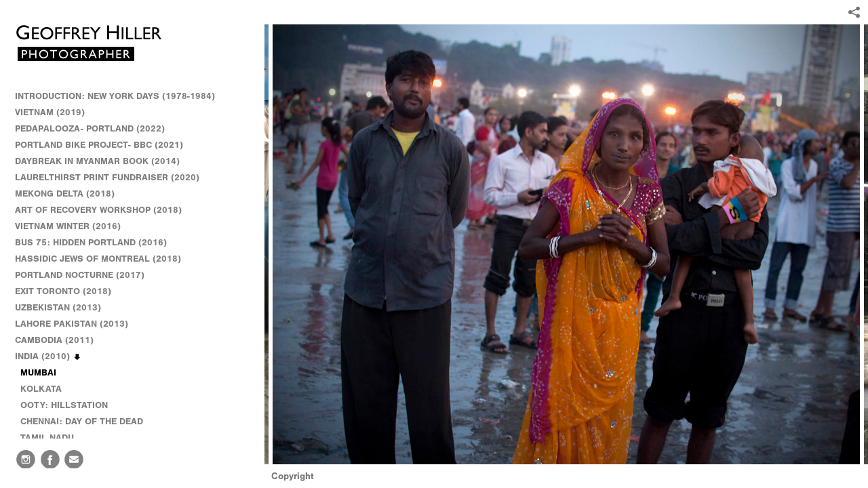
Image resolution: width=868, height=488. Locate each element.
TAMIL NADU (47, 438)
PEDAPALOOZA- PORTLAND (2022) (90, 128)
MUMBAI (38, 372)
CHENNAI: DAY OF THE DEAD (82, 421)
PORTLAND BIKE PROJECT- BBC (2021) (99, 145)
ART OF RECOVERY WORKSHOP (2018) (98, 210)
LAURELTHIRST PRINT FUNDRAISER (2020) (107, 177)
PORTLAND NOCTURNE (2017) (80, 275)
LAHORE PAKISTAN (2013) (78, 324)
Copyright (293, 476)
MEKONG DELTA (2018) (65, 194)
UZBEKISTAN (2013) (58, 307)
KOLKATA (41, 389)
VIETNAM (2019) (50, 112)
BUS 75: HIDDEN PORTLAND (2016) (91, 242)
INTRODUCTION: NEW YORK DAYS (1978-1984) (115, 96)
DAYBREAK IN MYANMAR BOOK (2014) (97, 161)
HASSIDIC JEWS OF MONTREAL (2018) (98, 259)
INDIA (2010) (48, 357)
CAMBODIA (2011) (60, 340)
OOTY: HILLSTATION (64, 405)
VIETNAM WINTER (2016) (74, 226)
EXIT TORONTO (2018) (63, 291)
